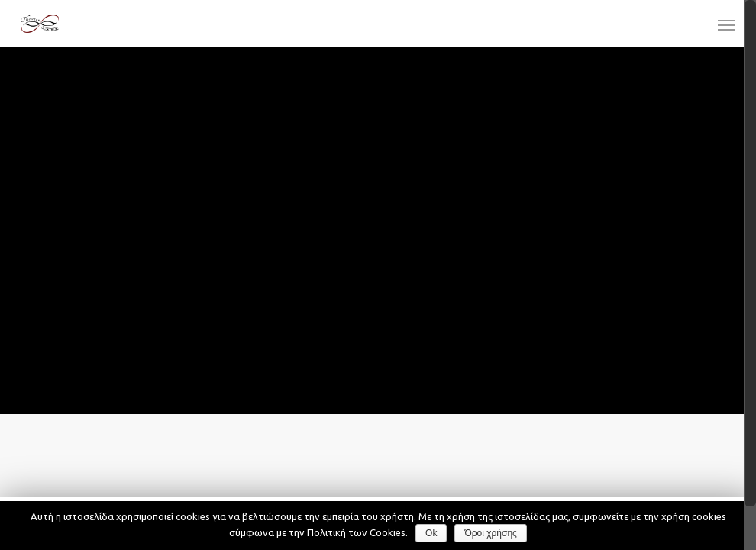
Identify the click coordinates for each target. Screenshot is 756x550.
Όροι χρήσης (490, 533)
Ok (431, 533)
